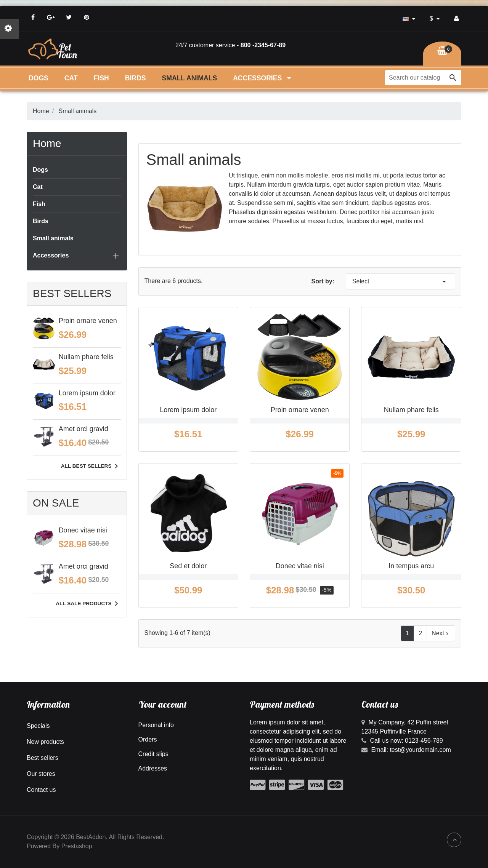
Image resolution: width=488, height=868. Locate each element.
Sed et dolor (188, 566)
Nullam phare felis (86, 357)
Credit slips (153, 754)
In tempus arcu (411, 566)
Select (401, 281)
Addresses (153, 768)
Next (441, 633)
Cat (71, 78)
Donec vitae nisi (83, 530)
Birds (136, 78)
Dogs (39, 78)
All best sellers (91, 466)
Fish (101, 78)
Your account (163, 704)
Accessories (263, 78)
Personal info (156, 725)
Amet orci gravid (83, 429)
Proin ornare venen (88, 321)
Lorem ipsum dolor (87, 393)
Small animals (190, 78)
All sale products (88, 604)
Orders (148, 739)
